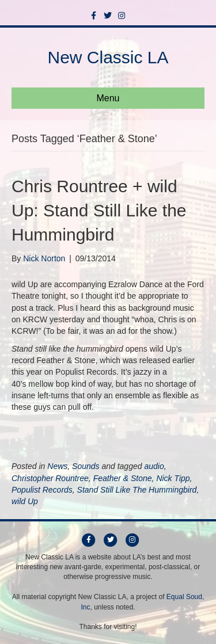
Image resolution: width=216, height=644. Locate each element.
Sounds (86, 466)
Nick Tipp (173, 478)
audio (154, 466)
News (57, 466)
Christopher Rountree (50, 478)
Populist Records (42, 490)
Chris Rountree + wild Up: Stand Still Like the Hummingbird (99, 210)
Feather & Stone (123, 478)
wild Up (25, 501)
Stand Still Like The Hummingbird (137, 490)
